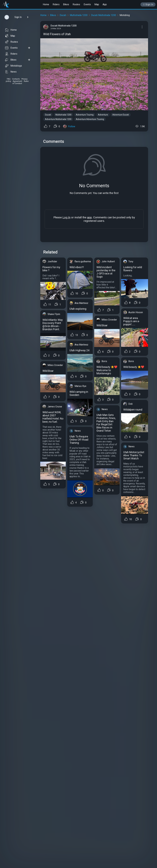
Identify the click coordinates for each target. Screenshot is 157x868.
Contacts (16, 79)
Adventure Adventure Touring (90, 119)
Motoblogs (13, 66)
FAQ (9, 79)
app (89, 217)
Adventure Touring (85, 115)
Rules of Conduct (21, 82)
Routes (76, 4)
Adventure (103, 115)
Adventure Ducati (121, 115)
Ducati (63, 15)
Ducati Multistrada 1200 (104, 15)
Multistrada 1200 (79, 15)
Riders (56, 4)
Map (97, 4)
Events (87, 4)
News (11, 72)
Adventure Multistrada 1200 (58, 119)
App (105, 4)
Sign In (148, 4)
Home (46, 4)
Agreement (17, 81)
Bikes (66, 4)
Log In (66, 217)
